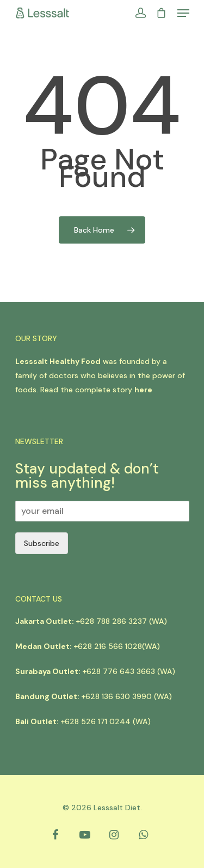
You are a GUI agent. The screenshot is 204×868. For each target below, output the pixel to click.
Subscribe (42, 543)
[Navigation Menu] (183, 13)
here (143, 390)
